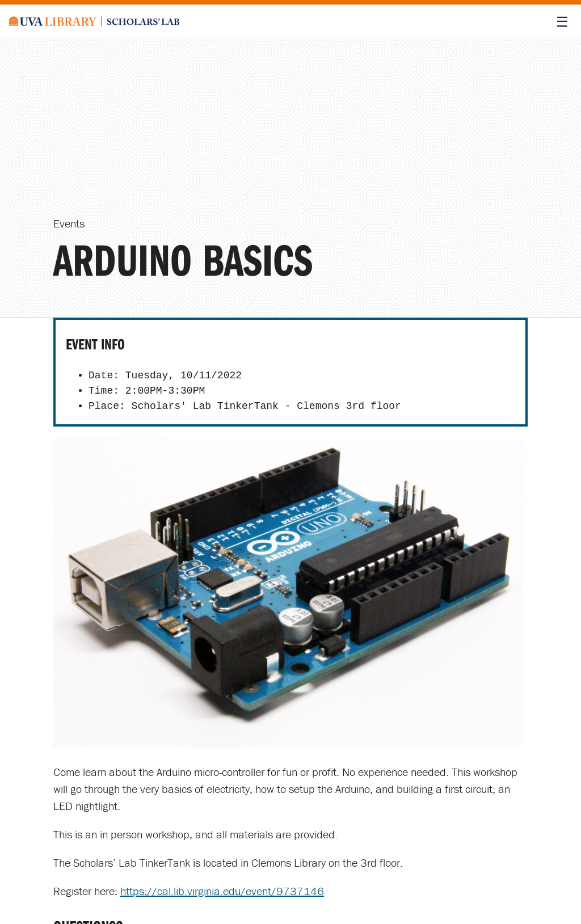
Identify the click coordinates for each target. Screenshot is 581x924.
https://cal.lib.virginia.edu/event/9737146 (222, 891)
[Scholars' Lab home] (94, 22)
